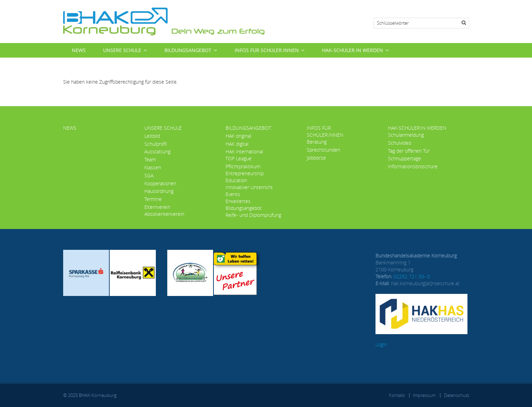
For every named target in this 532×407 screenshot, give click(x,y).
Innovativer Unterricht (249, 187)
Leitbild (152, 136)
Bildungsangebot (188, 50)
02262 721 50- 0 (412, 276)
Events (233, 194)
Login (381, 344)
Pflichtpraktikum (243, 166)
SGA (149, 175)
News (79, 50)
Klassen (153, 167)
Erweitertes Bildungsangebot (244, 205)
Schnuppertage (404, 158)
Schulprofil (156, 144)
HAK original (238, 136)
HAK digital (237, 144)
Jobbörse (316, 158)
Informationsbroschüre (413, 166)
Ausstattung (157, 151)
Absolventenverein (164, 214)
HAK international (244, 151)
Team (150, 159)
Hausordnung (159, 191)
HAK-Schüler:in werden (353, 50)
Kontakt (397, 395)
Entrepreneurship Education (245, 177)
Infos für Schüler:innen (267, 50)
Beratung (317, 142)
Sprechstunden (323, 150)
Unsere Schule (122, 50)
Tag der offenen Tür (409, 151)
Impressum (424, 395)
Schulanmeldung (406, 135)
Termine (153, 199)
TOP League (239, 158)
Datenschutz (457, 395)
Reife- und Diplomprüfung (253, 215)
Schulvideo (400, 143)
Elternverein (157, 207)
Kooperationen (160, 183)
